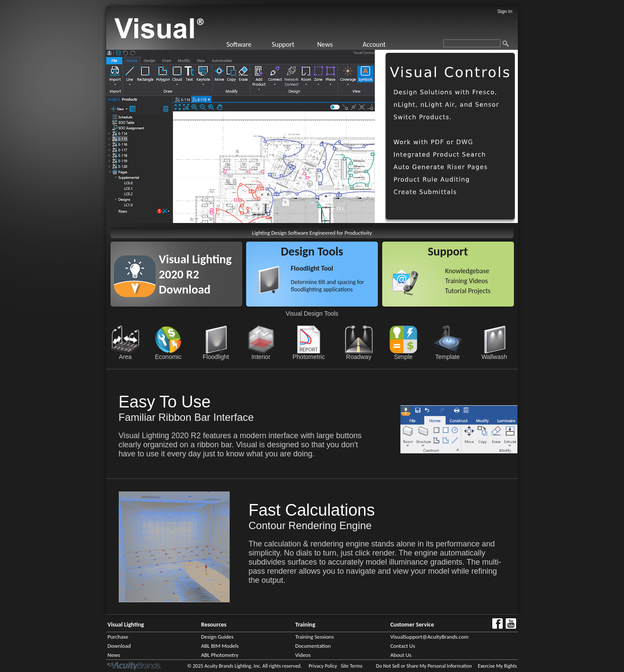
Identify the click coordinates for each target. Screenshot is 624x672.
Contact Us (403, 646)
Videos (303, 655)
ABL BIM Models (220, 646)
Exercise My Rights (497, 666)
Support (283, 44)
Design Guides (217, 637)
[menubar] (316, 44)
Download (119, 646)
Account (374, 44)
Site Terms (351, 666)
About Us (401, 655)
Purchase (118, 637)
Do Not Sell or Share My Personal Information (424, 666)
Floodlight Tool (312, 268)
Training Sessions (314, 637)
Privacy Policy (323, 666)
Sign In (505, 11)
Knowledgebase (467, 271)
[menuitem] (248, 44)
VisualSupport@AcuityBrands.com (430, 637)
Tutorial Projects (468, 291)
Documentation (313, 646)
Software (239, 44)
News (325, 44)
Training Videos (466, 281)
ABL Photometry (220, 655)
